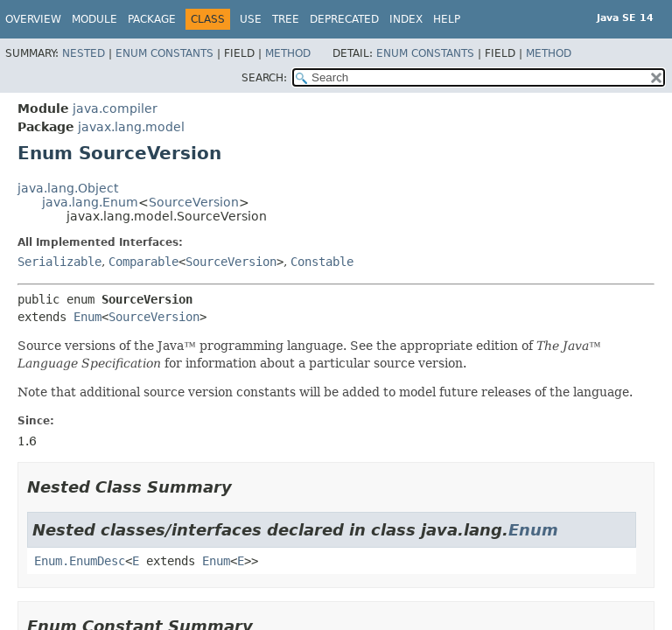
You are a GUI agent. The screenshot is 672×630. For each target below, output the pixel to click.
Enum (87, 317)
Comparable (143, 262)
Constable (322, 262)
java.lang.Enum (90, 202)
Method (288, 53)
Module (94, 19)
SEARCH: (264, 78)
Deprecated (344, 19)
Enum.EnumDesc (80, 561)
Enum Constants (164, 53)
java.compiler (115, 108)
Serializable (59, 262)
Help (447, 19)
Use (251, 19)
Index (406, 19)
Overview (33, 19)
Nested (84, 53)
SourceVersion (194, 202)
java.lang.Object (68, 188)
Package (152, 19)
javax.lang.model (131, 127)
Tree (286, 19)
